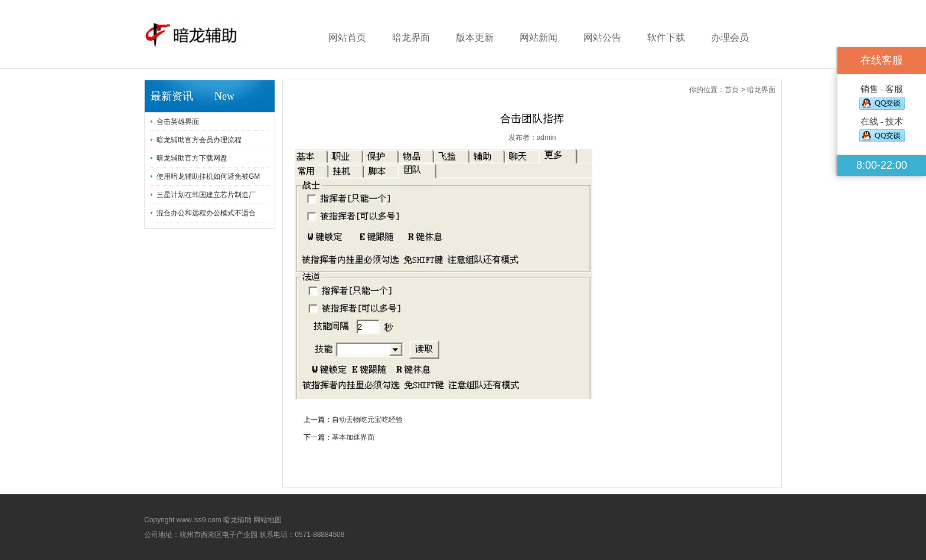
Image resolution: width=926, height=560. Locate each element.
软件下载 (666, 37)
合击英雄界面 (178, 122)
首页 (732, 90)
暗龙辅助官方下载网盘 (192, 158)
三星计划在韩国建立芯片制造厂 (206, 195)
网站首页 (347, 37)
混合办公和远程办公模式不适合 (206, 213)
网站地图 (268, 520)
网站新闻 (539, 37)
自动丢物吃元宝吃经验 (367, 420)
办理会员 (730, 37)
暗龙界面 (411, 37)
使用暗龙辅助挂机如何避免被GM (208, 176)
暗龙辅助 (237, 520)
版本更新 (475, 37)
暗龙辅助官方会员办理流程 (199, 140)
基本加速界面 (353, 437)
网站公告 (602, 37)
